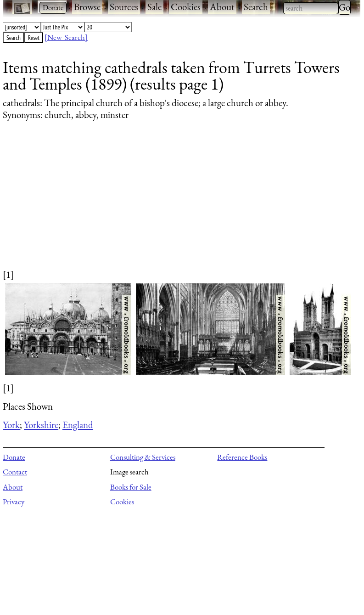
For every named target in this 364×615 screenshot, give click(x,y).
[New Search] (66, 37)
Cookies (186, 7)
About (222, 7)
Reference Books (242, 457)
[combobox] (311, 8)
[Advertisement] (176, 203)
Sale (154, 7)
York (11, 425)
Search (256, 7)
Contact (15, 472)
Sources (124, 7)
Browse (87, 7)
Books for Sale (131, 487)
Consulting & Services (143, 457)
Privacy (14, 502)
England (78, 425)
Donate (14, 457)
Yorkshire (41, 425)
